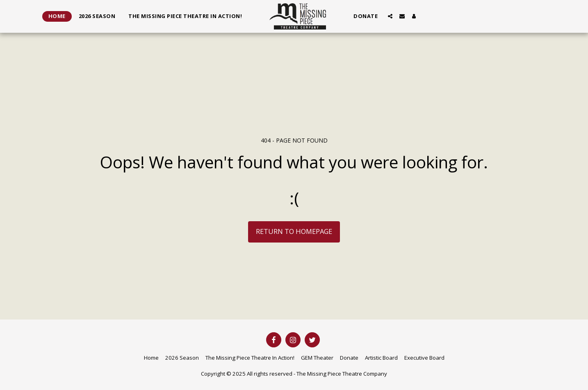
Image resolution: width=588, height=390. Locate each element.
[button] (390, 16)
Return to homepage (294, 231)
